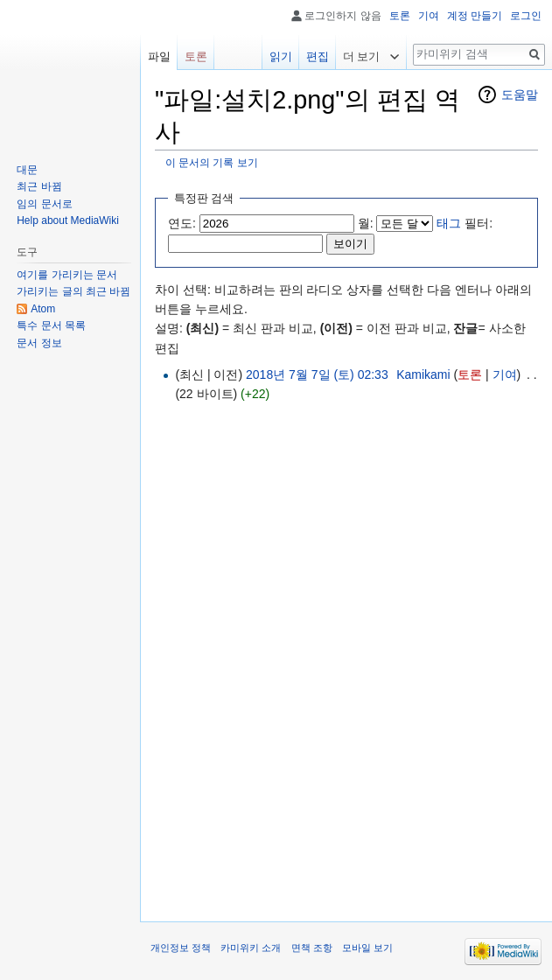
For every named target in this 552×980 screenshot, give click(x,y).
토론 (470, 374)
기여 (505, 374)
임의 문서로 (44, 204)
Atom (43, 309)
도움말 (520, 94)
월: (366, 223)
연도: (182, 223)
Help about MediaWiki (68, 220)
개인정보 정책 (181, 948)
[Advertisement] (353, 528)
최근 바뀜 (39, 186)
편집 (318, 56)
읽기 (281, 56)
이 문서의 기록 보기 (212, 162)
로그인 (526, 16)
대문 (27, 170)
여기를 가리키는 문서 (67, 275)
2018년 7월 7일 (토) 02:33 (317, 374)
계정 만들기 (475, 16)
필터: (465, 223)
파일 (159, 56)
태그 (449, 223)
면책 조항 (312, 948)
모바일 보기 (367, 948)
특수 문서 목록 (51, 325)
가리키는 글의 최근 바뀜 (73, 291)
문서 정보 (39, 343)
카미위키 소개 (251, 948)
